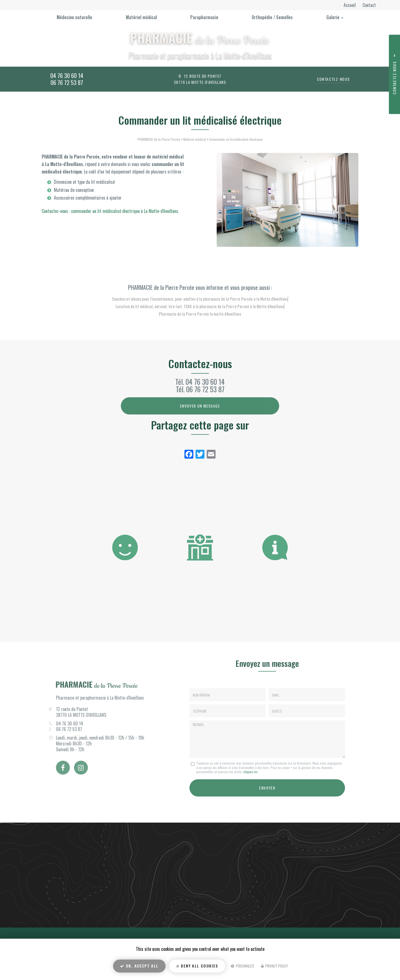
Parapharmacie (204, 17)
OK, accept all (139, 968)
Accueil (350, 5)
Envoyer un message (200, 406)
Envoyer (267, 787)
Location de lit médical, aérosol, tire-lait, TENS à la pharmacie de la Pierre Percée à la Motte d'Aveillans (200, 306)
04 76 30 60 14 (67, 75)
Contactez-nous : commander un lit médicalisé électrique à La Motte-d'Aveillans (110, 211)
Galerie (335, 17)
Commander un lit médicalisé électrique (236, 139)
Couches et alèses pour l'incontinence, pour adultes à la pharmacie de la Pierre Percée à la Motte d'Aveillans (200, 299)
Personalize (242, 968)
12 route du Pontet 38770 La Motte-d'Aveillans (200, 79)
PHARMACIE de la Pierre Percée (159, 139)
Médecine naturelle (74, 17)
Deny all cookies (197, 968)
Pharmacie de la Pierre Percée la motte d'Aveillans (200, 314)
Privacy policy (275, 968)
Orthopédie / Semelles (272, 17)
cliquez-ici (250, 772)
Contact (369, 5)
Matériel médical (141, 17)
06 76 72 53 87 (67, 82)
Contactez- (333, 79)
